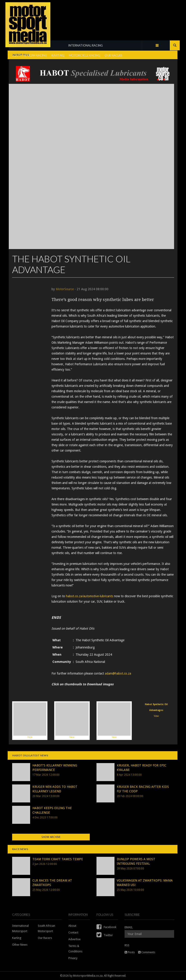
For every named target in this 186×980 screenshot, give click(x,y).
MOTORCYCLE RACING (84, 55)
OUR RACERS (113, 55)
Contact (73, 932)
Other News (20, 945)
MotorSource (65, 289)
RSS (127, 945)
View (30, 720)
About (72, 926)
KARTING (58, 55)
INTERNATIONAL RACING (85, 45)
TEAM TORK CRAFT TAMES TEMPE (58, 859)
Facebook (106, 927)
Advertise (74, 939)
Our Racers (45, 938)
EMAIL (129, 927)
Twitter (105, 935)
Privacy (73, 958)
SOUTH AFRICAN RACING (30, 55)
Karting (17, 938)
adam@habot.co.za (118, 673)
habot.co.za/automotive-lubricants (90, 596)
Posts (130, 952)
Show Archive (51, 837)
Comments (147, 952)
